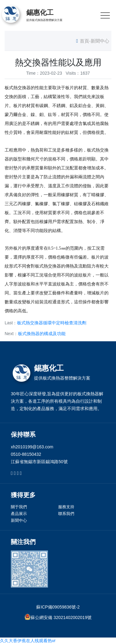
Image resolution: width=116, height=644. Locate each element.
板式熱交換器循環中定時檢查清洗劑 (52, 323)
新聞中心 (100, 41)
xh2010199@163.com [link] (32, 447)
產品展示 (19, 514)
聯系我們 (66, 514)
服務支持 (66, 507)
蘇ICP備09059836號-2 (58, 607)
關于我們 (19, 507)
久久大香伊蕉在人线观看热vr (28, 641)
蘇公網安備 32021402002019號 (61, 617)
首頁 (84, 41)
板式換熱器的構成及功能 (42, 334)
